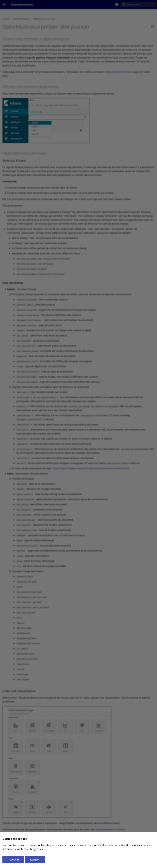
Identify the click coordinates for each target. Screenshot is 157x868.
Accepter (13, 860)
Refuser (35, 860)
